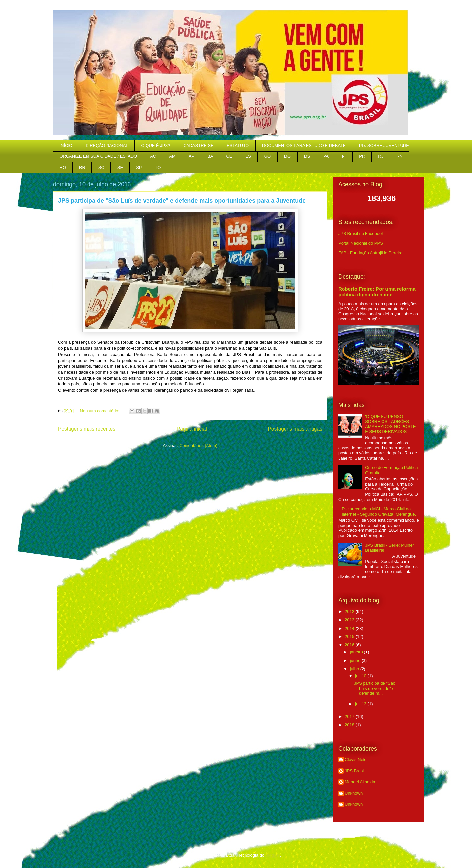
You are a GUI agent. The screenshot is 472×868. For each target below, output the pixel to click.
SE (120, 167)
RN (399, 156)
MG (287, 156)
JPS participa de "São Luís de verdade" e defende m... (375, 688)
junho (356, 661)
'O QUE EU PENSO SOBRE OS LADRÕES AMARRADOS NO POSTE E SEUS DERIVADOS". (391, 424)
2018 (350, 725)
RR (82, 167)
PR (362, 156)
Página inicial (192, 429)
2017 (350, 717)
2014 (350, 628)
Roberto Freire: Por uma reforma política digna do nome (377, 292)
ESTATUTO (238, 145)
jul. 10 (361, 676)
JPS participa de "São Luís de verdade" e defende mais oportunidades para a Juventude (182, 201)
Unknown (354, 793)
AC (153, 156)
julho (355, 669)
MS (307, 156)
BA (210, 156)
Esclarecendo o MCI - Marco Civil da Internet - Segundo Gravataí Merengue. (379, 512)
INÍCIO (66, 145)
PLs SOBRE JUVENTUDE (384, 145)
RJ (381, 156)
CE (229, 156)
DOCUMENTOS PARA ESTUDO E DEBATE (304, 145)
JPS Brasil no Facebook (361, 233)
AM (172, 156)
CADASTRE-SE (198, 145)
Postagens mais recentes (87, 429)
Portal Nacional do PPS (361, 243)
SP (139, 167)
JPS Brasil (355, 771)
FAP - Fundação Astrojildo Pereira (370, 253)
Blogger (273, 855)
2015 (350, 637)
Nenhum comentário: (100, 411)
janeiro (357, 652)
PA (326, 156)
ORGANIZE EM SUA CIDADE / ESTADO (98, 156)
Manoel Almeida (360, 782)
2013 (350, 620)
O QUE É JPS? (156, 145)
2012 (350, 612)
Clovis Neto (356, 760)
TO (158, 167)
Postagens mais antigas (295, 429)
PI (344, 156)
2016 (350, 645)
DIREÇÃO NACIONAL (107, 145)
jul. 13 (361, 704)
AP (192, 156)
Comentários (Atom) (198, 446)
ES (248, 156)
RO (63, 167)
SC (101, 167)
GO (267, 156)
